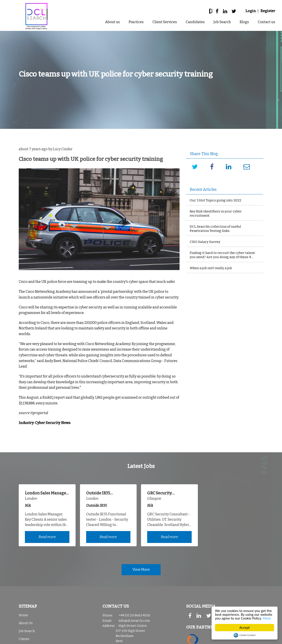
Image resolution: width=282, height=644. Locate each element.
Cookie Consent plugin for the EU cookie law (245, 635)
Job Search (222, 22)
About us (112, 22)
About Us (26, 623)
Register (268, 11)
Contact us (266, 22)
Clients (24, 639)
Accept (245, 628)
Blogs (244, 22)
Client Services (165, 22)
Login (251, 11)
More (267, 618)
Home (23, 615)
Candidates (195, 22)
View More (141, 570)
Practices (136, 22)
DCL (36, 16)
